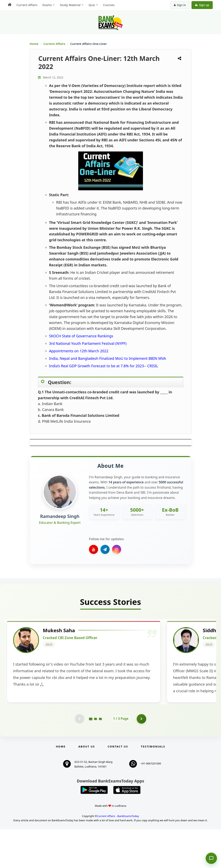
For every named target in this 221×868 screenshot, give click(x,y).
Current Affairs (55, 44)
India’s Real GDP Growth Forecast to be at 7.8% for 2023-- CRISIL (104, 366)
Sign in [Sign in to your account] (181, 5)
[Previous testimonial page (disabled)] (79, 757)
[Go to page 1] (90, 757)
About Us (87, 785)
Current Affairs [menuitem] (26, 5)
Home (34, 44)
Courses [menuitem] (108, 5)
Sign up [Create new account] (203, 5)
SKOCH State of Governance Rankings (81, 336)
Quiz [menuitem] (91, 5)
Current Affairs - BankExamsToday (118, 855)
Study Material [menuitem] (69, 5)
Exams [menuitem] (46, 5)
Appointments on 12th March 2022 (79, 351)
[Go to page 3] (100, 757)
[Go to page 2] (95, 757)
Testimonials (153, 785)
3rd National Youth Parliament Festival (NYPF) (88, 343)
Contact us (118, 785)
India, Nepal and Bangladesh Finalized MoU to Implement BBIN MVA (108, 358)
